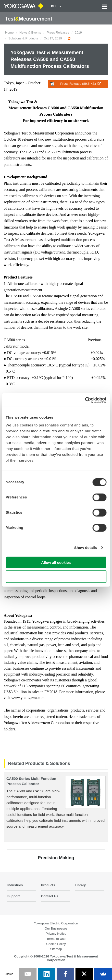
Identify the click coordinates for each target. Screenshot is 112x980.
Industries (15, 885)
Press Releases (58, 32)
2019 (78, 32)
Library (80, 885)
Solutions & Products (23, 38)
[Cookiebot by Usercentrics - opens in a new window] (85, 400)
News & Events (30, 32)
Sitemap (56, 949)
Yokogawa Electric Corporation (56, 923)
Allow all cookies (56, 562)
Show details (86, 548)
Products (48, 885)
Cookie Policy (56, 944)
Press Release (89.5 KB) (75, 84)
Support (14, 896)
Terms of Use (56, 939)
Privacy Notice (56, 934)
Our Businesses (56, 928)
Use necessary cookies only (56, 577)
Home (9, 32)
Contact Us (50, 896)
